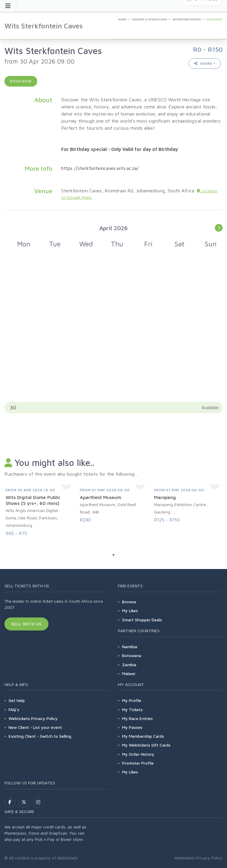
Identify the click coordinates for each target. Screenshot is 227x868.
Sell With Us (26, 624)
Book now (21, 81)
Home (122, 19)
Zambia (129, 665)
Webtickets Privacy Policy (33, 718)
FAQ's (14, 709)
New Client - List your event (35, 727)
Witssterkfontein (187, 19)
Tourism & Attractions (149, 19)
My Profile (132, 700)
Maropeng (165, 497)
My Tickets (132, 709)
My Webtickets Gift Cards (146, 745)
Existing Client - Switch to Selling (40, 736)
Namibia (130, 647)
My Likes (130, 611)
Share (203, 63)
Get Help (17, 700)
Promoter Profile (138, 763)
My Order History (138, 754)
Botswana (132, 655)
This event (214, 19)
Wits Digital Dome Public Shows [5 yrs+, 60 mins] (33, 500)
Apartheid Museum (100, 497)
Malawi (129, 673)
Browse (129, 602)
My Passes (132, 727)
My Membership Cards (143, 736)
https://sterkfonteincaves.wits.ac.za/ (100, 168)
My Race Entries (137, 718)
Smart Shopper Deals (142, 620)
